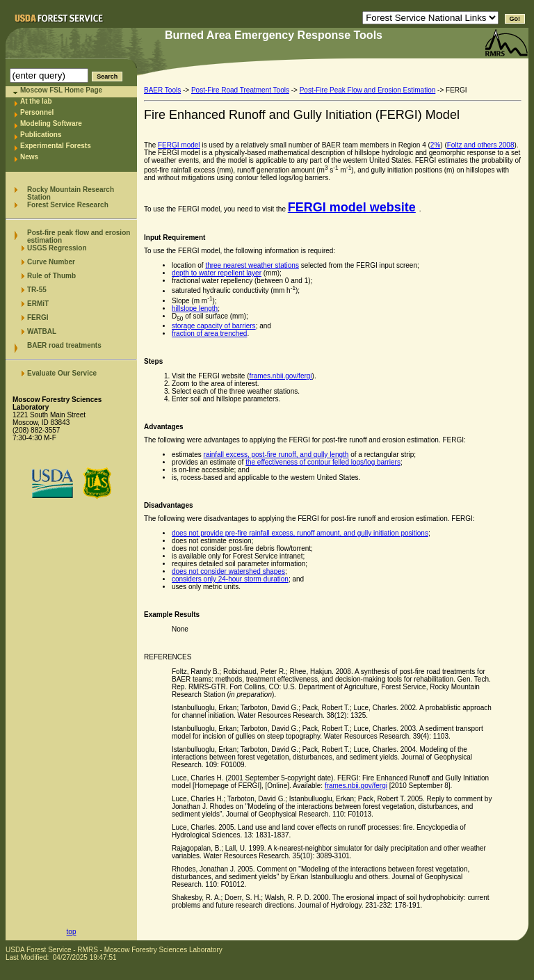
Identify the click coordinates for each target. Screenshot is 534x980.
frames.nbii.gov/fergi (281, 376)
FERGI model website (352, 207)
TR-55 (37, 290)
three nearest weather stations (252, 265)
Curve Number (51, 262)
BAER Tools (162, 90)
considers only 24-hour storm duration (230, 579)
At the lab (36, 101)
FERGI (38, 318)
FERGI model (179, 145)
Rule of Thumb (51, 276)
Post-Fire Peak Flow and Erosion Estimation (368, 90)
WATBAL (42, 331)
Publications (41, 135)
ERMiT (38, 304)
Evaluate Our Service (62, 373)
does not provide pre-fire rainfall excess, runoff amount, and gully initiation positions (300, 533)
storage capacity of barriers (214, 326)
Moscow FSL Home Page (61, 90)
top (72, 932)
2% (435, 145)
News (29, 157)
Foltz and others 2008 (481, 145)
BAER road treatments (64, 345)
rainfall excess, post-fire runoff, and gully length (276, 455)
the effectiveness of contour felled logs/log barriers (323, 462)
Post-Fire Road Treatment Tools (240, 90)
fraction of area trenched (209, 334)
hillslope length (195, 308)
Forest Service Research (68, 205)
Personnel (37, 112)
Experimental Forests (56, 146)
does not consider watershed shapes (228, 571)
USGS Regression (57, 248)
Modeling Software (51, 123)
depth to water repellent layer (217, 273)
